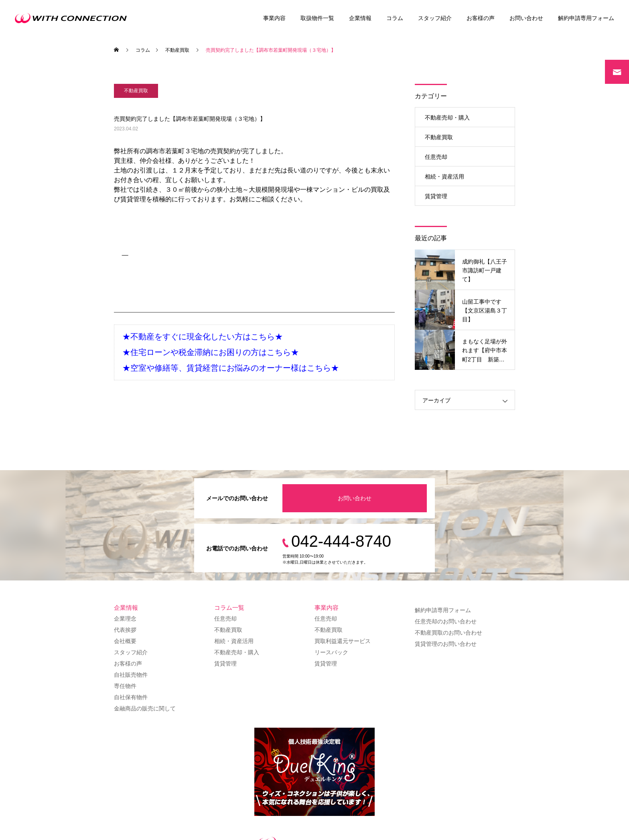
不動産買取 (136, 91)
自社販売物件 (131, 675)
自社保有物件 (131, 697)
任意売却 (436, 157)
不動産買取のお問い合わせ (448, 633)
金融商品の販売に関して (145, 708)
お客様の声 (481, 18)
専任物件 (125, 686)
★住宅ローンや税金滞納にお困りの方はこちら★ (211, 352)
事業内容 (274, 18)
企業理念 (125, 619)
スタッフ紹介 (435, 18)
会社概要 (125, 641)
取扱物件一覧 (317, 18)
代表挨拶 (125, 630)
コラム (395, 18)
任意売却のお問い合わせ (446, 621)
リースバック (331, 652)
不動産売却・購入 (447, 118)
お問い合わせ (526, 18)
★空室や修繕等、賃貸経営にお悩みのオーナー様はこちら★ (231, 368)
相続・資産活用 (444, 177)
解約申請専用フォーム (586, 18)
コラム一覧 (229, 608)
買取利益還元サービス (343, 641)
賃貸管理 (436, 196)
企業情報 (360, 18)
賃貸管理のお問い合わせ (446, 644)
